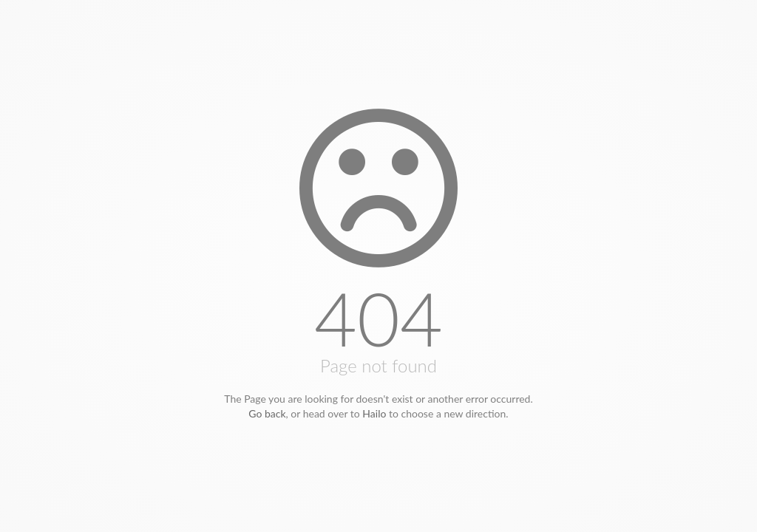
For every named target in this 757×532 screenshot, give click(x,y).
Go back (267, 413)
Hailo (374, 413)
